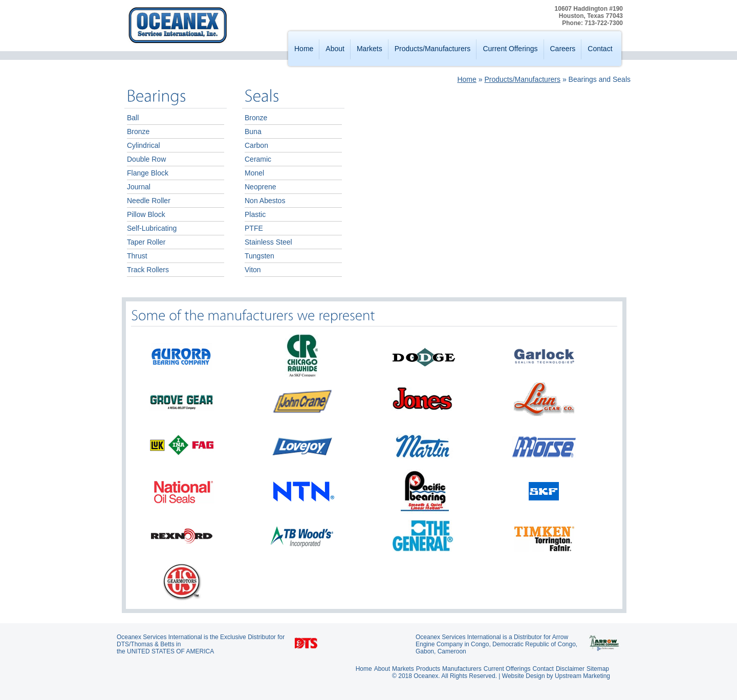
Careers (563, 49)
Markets (370, 49)
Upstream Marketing (582, 676)
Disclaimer (570, 669)
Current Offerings (510, 49)
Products (428, 669)
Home (304, 49)
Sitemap (598, 669)
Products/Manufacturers (433, 49)
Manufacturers (462, 669)
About (335, 49)
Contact (600, 49)
